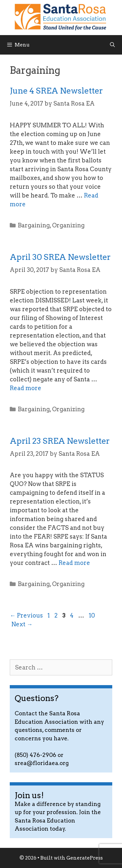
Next (22, 624)
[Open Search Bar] (112, 45)
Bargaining (34, 225)
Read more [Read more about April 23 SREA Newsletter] (74, 563)
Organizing (68, 225)
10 (93, 615)
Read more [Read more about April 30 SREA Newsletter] (26, 388)
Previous (26, 615)
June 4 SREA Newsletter (56, 91)
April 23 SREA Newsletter (60, 441)
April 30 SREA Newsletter (60, 257)
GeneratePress (85, 858)
